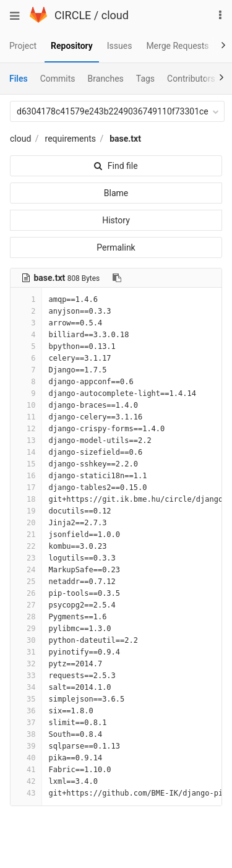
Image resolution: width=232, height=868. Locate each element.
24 (26, 570)
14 (26, 452)
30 (26, 640)
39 (26, 746)
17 (26, 488)
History (116, 220)
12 (26, 429)
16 (26, 476)
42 (26, 781)
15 (26, 464)
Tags (145, 79)
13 (26, 440)
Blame (116, 193)
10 (26, 405)
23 (26, 558)
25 (26, 582)
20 (26, 523)
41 (26, 770)
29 (26, 629)
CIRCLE (73, 15)
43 (26, 793)
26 (26, 593)
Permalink (116, 247)
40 (26, 758)
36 (26, 711)
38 (26, 734)
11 (26, 417)
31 (26, 652)
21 (26, 535)
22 (26, 546)
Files (19, 79)
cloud (115, 15)
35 (26, 699)
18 (26, 499)
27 (26, 605)
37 (26, 723)
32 (26, 664)
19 (26, 511)
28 (26, 617)
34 (26, 687)
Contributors (191, 79)
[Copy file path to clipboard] (117, 278)
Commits (58, 79)
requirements (71, 139)
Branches (106, 79)
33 (26, 676)
